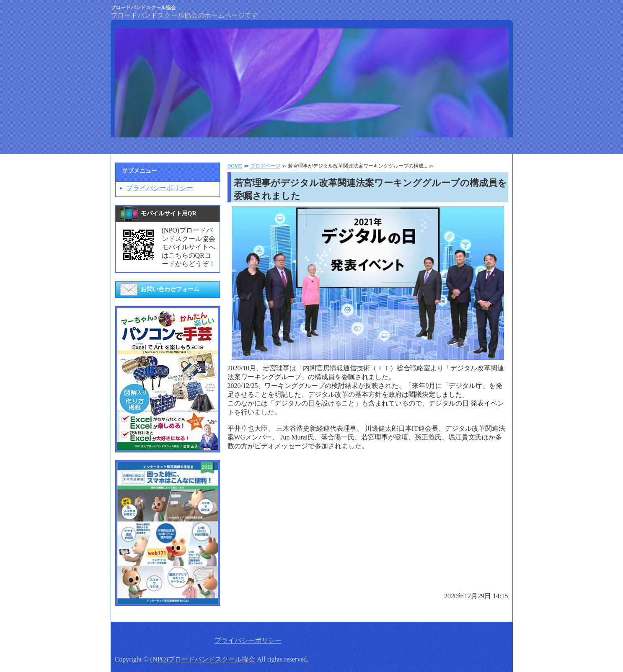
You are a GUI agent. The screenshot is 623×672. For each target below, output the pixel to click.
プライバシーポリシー (160, 188)
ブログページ (265, 166)
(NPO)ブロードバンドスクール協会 (203, 659)
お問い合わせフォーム (170, 289)
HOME (235, 166)
